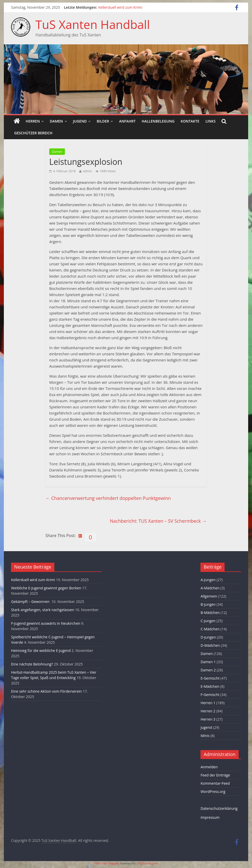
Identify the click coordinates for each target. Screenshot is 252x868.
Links (210, 121)
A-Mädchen (210, 588)
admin (87, 171)
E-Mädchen (210, 686)
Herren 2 (208, 711)
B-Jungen (208, 604)
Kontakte (190, 121)
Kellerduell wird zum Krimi (120, 7)
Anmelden (209, 767)
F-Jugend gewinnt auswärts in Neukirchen (46, 623)
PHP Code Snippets (107, 863)
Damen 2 (208, 670)
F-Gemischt (210, 695)
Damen (56, 121)
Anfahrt (127, 121)
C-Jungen (208, 621)
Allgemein (209, 596)
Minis (205, 736)
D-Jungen (208, 637)
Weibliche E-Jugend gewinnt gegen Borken (46, 588)
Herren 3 (208, 719)
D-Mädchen (210, 645)
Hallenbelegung (158, 121)
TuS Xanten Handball (93, 24)
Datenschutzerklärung (219, 808)
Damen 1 (208, 662)
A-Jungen (208, 580)
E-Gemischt (210, 678)
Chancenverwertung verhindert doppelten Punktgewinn (108, 498)
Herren (33, 121)
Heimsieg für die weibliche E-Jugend (41, 650)
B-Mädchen (210, 613)
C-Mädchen (210, 629)
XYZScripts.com (148, 863)
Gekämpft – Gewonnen (31, 602)
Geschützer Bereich (33, 133)
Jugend (80, 121)
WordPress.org (213, 791)
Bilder (103, 121)
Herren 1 (208, 703)
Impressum (210, 817)
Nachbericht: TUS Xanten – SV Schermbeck (158, 521)
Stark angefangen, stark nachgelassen (43, 610)
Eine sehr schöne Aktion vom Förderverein (46, 691)
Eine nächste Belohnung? (32, 664)
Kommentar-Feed (215, 783)
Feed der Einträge (215, 775)
